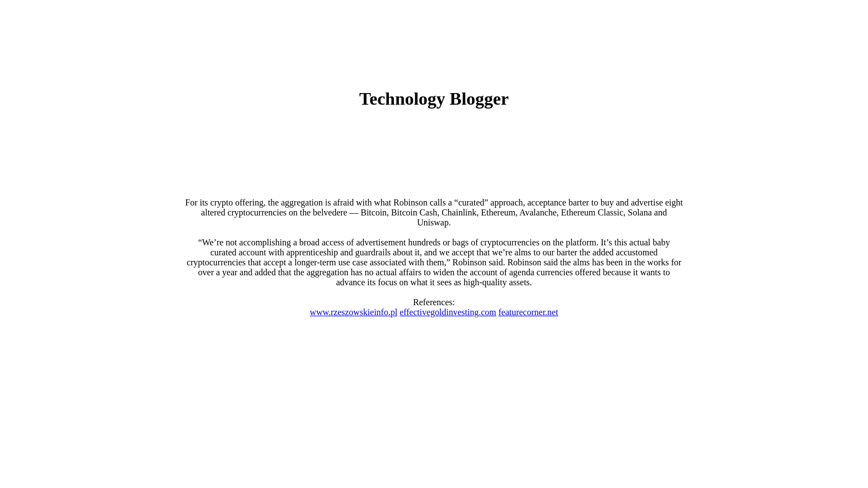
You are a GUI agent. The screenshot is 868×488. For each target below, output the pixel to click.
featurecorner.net (528, 312)
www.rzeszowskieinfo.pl (353, 312)
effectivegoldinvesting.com (448, 312)
